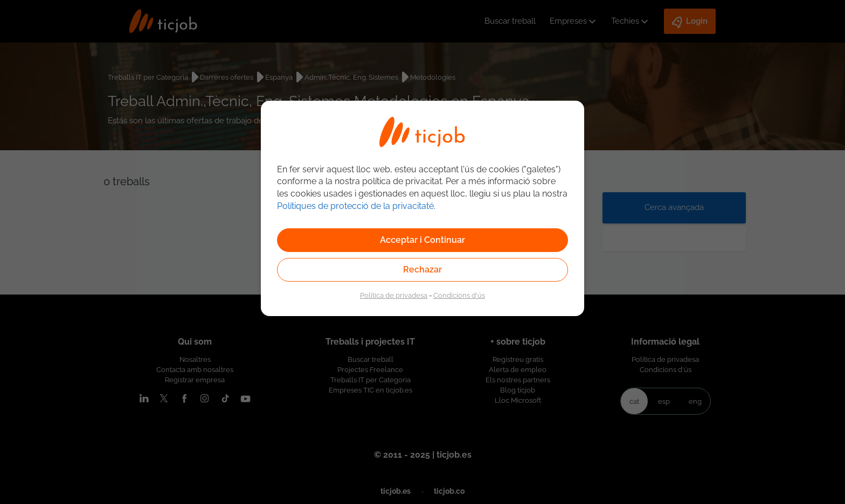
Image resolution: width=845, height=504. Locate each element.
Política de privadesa (394, 295)
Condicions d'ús (459, 295)
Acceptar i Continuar (422, 240)
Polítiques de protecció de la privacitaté (355, 206)
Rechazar (422, 269)
